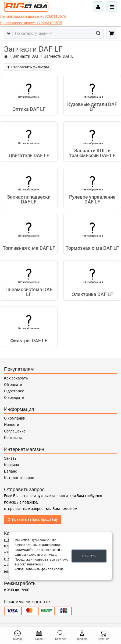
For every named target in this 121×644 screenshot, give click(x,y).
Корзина (12, 465)
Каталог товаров (19, 478)
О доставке (14, 391)
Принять (89, 556)
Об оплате (13, 385)
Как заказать (16, 378)
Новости (12, 425)
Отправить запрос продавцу (33, 519)
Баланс (10, 471)
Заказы (11, 458)
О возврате (14, 397)
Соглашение (15, 431)
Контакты (13, 438)
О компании (15, 418)
